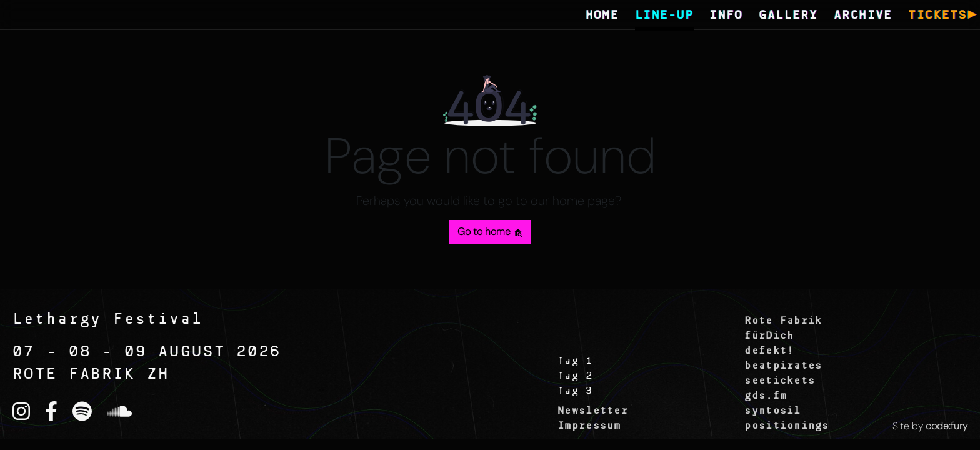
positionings (787, 426)
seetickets (780, 381)
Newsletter (593, 411)
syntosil (772, 411)
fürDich (769, 336)
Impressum (589, 426)
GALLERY (788, 16)
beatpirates (783, 366)
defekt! (769, 351)
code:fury (947, 426)
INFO (726, 16)
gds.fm (766, 396)
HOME (602, 16)
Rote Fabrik (783, 321)
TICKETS (937, 16)
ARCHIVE (863, 16)
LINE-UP (664, 16)
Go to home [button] (490, 232)
